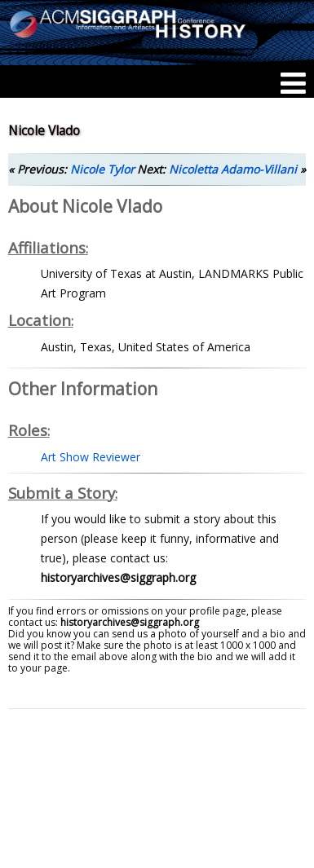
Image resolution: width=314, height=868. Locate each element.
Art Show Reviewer (91, 457)
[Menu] (293, 83)
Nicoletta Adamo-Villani (233, 169)
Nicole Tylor (102, 169)
